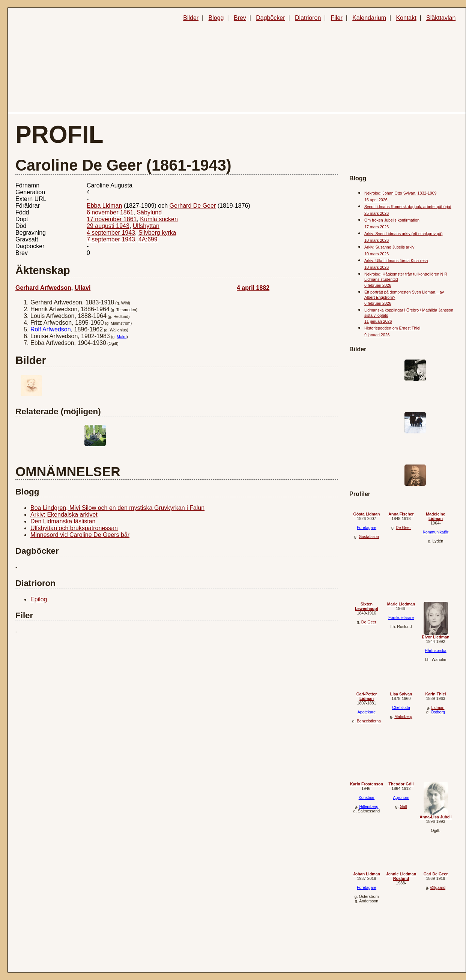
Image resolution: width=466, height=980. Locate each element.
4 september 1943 (111, 233)
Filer (337, 18)
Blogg (216, 18)
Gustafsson (369, 536)
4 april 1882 (253, 288)
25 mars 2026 (377, 213)
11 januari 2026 (378, 321)
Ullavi (83, 288)
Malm (122, 337)
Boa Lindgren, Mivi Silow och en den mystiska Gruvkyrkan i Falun (117, 508)
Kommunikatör (436, 532)
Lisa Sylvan (401, 694)
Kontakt (406, 18)
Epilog (39, 599)
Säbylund (149, 212)
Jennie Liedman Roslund (401, 876)
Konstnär (367, 797)
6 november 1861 (110, 212)
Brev (240, 18)
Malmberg (403, 716)
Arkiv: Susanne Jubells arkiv (389, 247)
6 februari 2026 (378, 285)
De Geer (403, 527)
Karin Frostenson (367, 784)
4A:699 (148, 239)
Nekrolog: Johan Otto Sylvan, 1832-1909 (401, 193)
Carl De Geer (436, 874)
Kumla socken (159, 219)
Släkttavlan (441, 18)
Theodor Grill (401, 784)
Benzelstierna (369, 721)
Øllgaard (438, 887)
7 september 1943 (111, 239)
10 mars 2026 (377, 240)
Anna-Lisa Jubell (435, 817)
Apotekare (367, 712)
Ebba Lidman (104, 206)
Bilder (191, 18)
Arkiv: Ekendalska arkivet (64, 515)
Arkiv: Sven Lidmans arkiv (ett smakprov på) (403, 234)
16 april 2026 (376, 200)
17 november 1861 (112, 219)
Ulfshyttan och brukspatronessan (74, 528)
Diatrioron (308, 18)
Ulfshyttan (146, 226)
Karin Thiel (435, 694)
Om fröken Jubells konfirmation (392, 220)
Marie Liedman (401, 604)
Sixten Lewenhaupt (367, 606)
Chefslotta (401, 707)
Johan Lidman (367, 874)
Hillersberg (369, 806)
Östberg (438, 712)
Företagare (367, 527)
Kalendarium (369, 18)
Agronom (401, 797)
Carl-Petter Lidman (367, 696)
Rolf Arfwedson (51, 329)
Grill (403, 806)
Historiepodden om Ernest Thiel (392, 328)
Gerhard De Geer (193, 206)
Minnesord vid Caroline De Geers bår (80, 535)
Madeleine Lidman (436, 516)
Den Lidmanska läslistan (63, 521)
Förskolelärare (401, 617)
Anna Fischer (401, 514)
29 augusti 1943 (108, 226)
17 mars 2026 (377, 227)
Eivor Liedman (435, 637)
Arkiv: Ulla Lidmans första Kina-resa (396, 261)
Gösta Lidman (366, 514)
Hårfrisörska (435, 650)
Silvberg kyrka (157, 233)
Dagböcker (270, 18)
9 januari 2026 (377, 335)
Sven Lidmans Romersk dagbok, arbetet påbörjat (408, 207)
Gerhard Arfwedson (43, 288)
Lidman (438, 707)
